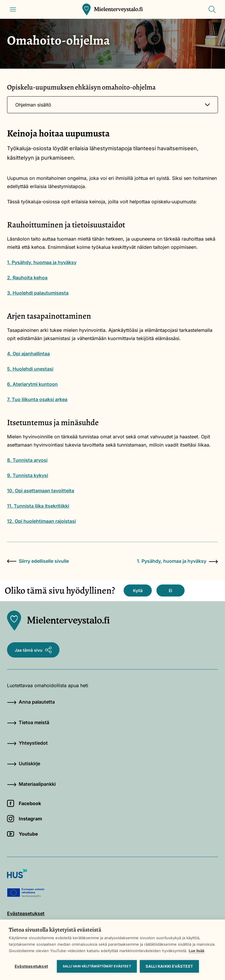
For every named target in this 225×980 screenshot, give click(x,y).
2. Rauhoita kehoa (27, 278)
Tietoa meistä (28, 722)
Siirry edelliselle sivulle (38, 561)
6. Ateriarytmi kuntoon (32, 384)
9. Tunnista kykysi (28, 475)
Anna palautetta (31, 702)
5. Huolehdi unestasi (30, 369)
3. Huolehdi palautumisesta (38, 293)
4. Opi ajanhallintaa (28, 354)
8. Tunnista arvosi (27, 460)
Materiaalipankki (31, 784)
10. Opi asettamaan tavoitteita (41, 491)
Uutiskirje (24, 763)
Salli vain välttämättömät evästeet (97, 966)
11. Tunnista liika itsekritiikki (38, 506)
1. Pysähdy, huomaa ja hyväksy (42, 262)
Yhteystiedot (27, 743)
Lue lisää (196, 951)
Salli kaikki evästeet (169, 966)
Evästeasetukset (31, 966)
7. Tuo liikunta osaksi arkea (37, 399)
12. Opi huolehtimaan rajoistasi (41, 521)
